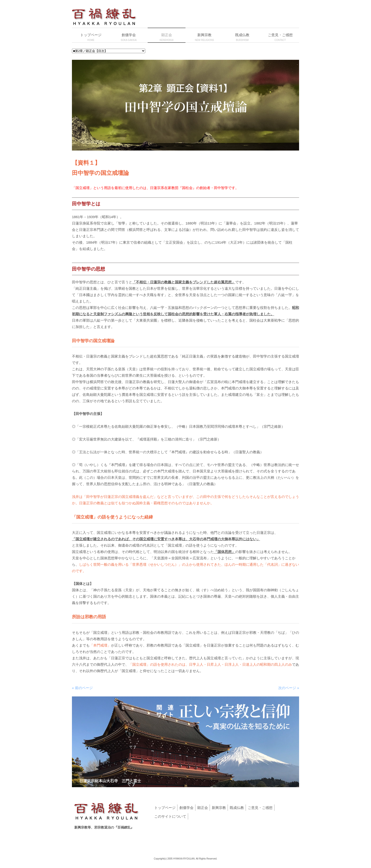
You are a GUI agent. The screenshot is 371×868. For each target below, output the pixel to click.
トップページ (165, 808)
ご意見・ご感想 (260, 808)
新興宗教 (219, 808)
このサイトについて (170, 816)
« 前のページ (82, 688)
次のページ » (289, 688)
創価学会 (186, 808)
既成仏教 (237, 808)
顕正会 (203, 808)
